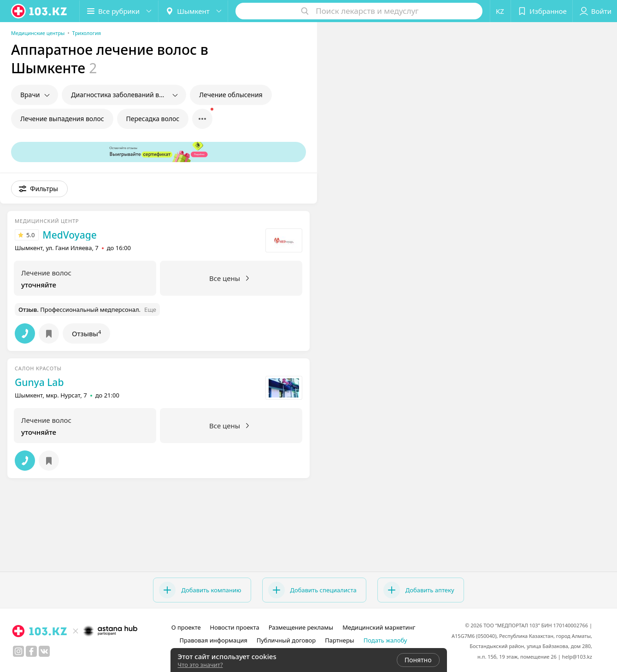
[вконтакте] (44, 651)
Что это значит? (200, 665)
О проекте (186, 627)
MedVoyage (69, 235)
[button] (119, 11)
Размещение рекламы (301, 627)
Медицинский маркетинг (379, 627)
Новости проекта (235, 627)
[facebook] (31, 651)
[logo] (40, 11)
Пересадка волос (153, 119)
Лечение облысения (231, 95)
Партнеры (340, 640)
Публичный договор (286, 640)
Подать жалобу (385, 640)
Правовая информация (214, 640)
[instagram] (18, 651)
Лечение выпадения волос (62, 119)
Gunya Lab (39, 382)
